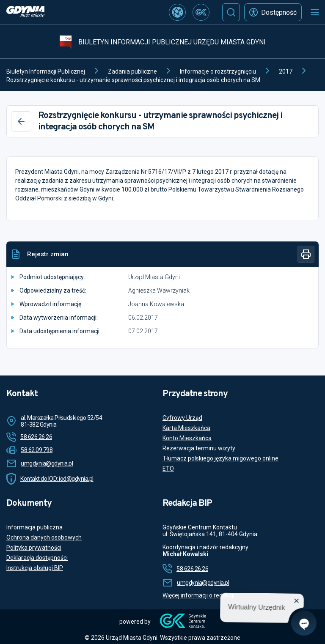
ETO (168, 469)
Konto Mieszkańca (187, 438)
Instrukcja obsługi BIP (35, 568)
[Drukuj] (306, 254)
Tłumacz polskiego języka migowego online (220, 458)
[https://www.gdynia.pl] (25, 12)
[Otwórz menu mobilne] (315, 12)
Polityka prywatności (34, 548)
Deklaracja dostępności (37, 558)
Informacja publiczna (34, 527)
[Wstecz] (21, 121)
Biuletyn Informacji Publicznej (46, 71)
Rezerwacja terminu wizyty (199, 448)
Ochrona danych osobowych (44, 537)
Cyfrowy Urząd (182, 418)
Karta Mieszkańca (186, 428)
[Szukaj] (231, 12)
